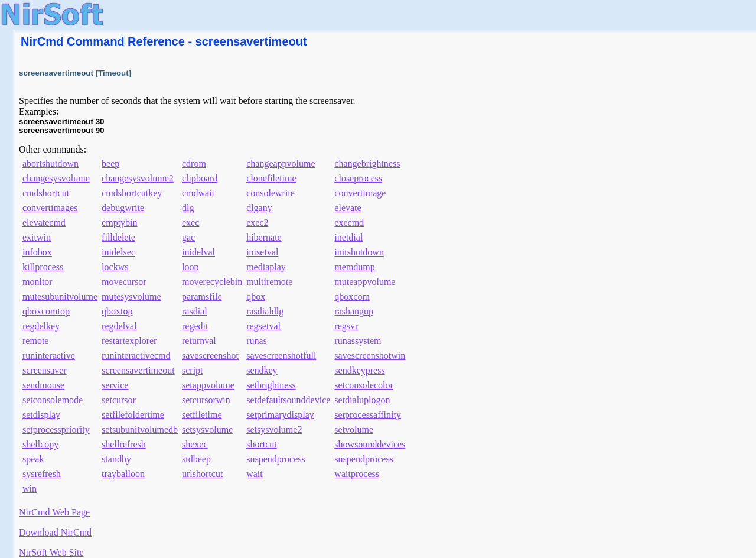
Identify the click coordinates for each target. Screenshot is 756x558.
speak (33, 459)
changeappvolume (281, 163)
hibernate (264, 237)
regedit (195, 326)
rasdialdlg (265, 311)
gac (188, 237)
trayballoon (123, 474)
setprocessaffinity (368, 415)
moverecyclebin (212, 282)
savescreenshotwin (370, 356)
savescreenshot (210, 356)
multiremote (269, 282)
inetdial (348, 237)
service (115, 385)
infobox (37, 252)
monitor (38, 282)
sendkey (262, 370)
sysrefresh (42, 474)
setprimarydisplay (280, 415)
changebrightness (367, 163)
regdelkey (41, 326)
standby (116, 459)
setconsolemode (53, 400)
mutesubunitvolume (60, 296)
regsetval (263, 326)
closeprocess (358, 178)
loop (190, 267)
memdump (354, 267)
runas (257, 341)
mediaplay (266, 267)
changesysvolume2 (138, 178)
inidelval (198, 252)
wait (255, 474)
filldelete (118, 237)
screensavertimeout (138, 370)
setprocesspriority (56, 429)
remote (35, 341)
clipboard (200, 178)
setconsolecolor (364, 385)
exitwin (37, 237)
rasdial (195, 311)
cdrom (194, 163)
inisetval (262, 252)
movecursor (124, 282)
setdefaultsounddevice (288, 400)
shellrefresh (124, 444)
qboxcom (352, 296)
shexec (195, 444)
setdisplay (41, 415)
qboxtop (117, 311)
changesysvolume (56, 178)
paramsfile (202, 296)
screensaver (45, 370)
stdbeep (196, 459)
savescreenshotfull (281, 356)
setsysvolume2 (274, 429)
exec (190, 223)
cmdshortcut (46, 193)
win (30, 489)
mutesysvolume (131, 296)
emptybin (119, 223)
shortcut (262, 444)
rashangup (354, 311)
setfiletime (202, 415)
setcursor (119, 400)
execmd (349, 223)
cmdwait (198, 193)
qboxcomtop (46, 311)
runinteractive (49, 356)
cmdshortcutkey (132, 193)
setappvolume (208, 385)
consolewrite (271, 193)
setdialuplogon (362, 400)
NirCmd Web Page (54, 512)
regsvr (346, 326)
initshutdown (359, 252)
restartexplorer (129, 341)
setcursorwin (206, 400)
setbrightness (271, 385)
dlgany (259, 208)
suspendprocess (276, 459)
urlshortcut (202, 474)
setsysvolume (207, 429)
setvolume (354, 429)
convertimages (50, 208)
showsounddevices (370, 444)
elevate (348, 208)
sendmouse (43, 385)
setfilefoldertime (133, 415)
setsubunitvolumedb (140, 429)
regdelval (119, 326)
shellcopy (40, 444)
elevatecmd (44, 223)
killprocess (43, 267)
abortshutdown (50, 163)
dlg (188, 208)
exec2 (257, 223)
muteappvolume (365, 282)
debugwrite (123, 208)
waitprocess (357, 474)
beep (110, 163)
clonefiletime (271, 178)
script (193, 370)
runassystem (358, 341)
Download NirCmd (55, 532)
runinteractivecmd (136, 356)
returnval (199, 341)
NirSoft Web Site (51, 552)
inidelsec (118, 252)
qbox (256, 296)
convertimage (360, 193)
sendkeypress (359, 370)
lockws (115, 267)
